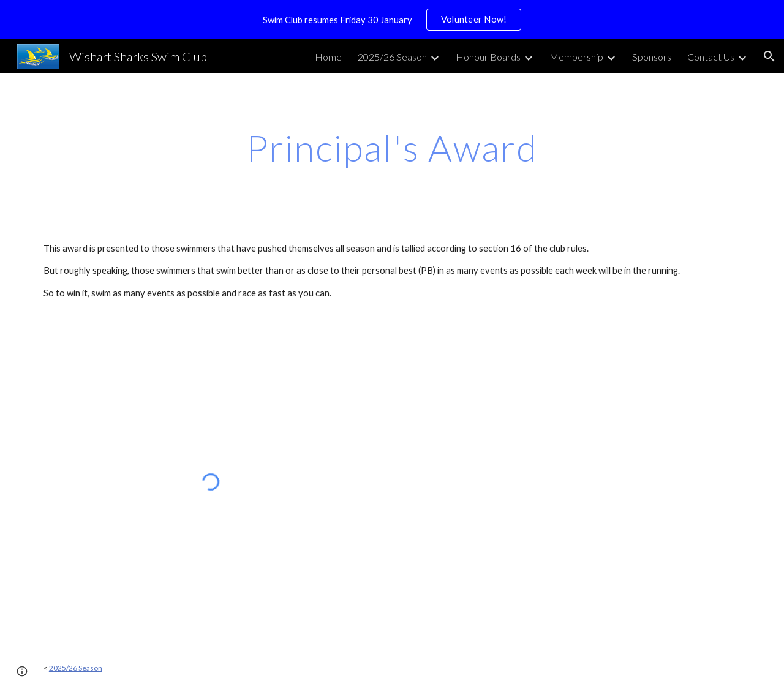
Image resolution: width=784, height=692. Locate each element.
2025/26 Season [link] (392, 57)
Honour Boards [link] (488, 57)
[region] (392, 20)
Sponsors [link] (652, 57)
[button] (769, 56)
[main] (392, 148)
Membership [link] (576, 57)
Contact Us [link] (711, 57)
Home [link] (328, 57)
